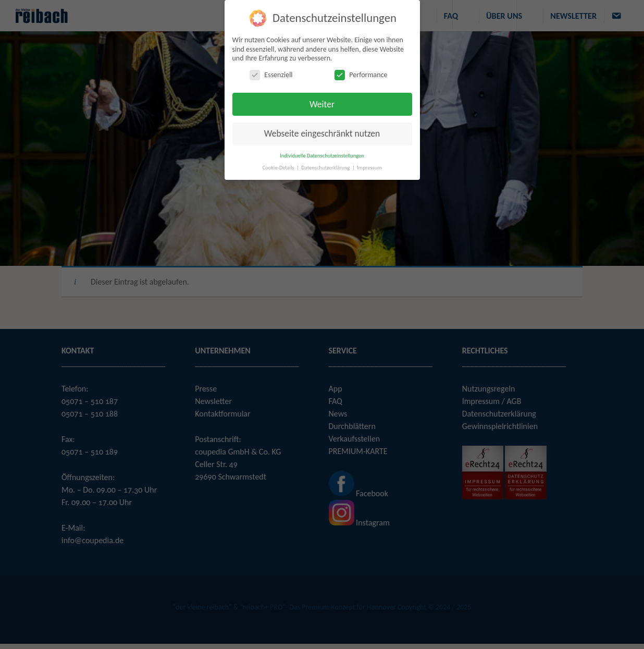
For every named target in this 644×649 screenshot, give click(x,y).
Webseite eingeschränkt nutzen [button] (322, 133)
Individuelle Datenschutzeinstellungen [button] (322, 156)
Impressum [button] (369, 168)
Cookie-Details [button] (279, 168)
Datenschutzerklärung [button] (326, 168)
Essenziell (271, 75)
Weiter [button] (322, 104)
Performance (361, 75)
